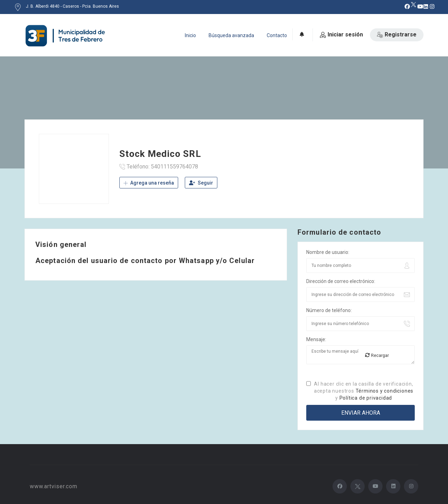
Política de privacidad (366, 398)
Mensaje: (316, 339)
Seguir (201, 183)
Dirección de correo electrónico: (341, 281)
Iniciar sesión (341, 34)
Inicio (190, 35)
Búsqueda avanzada (231, 35)
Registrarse (397, 34)
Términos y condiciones (385, 391)
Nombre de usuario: (328, 252)
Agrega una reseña (149, 183)
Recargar (377, 355)
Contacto (277, 35)
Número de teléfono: (329, 310)
